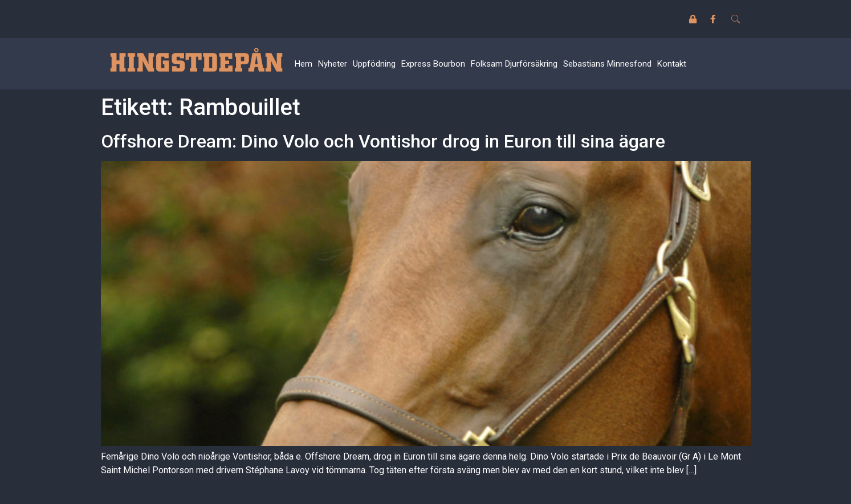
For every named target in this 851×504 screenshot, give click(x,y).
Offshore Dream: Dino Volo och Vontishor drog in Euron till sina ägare (383, 141)
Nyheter (333, 64)
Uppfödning (374, 64)
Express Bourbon (433, 64)
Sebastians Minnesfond (607, 64)
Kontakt (672, 64)
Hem (304, 64)
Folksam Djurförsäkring (514, 64)
